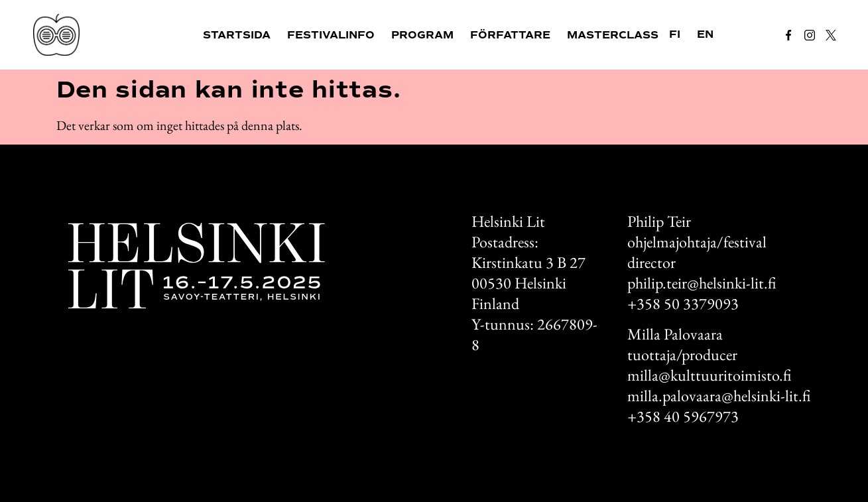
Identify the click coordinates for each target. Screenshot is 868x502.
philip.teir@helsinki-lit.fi (702, 283)
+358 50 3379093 (683, 303)
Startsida (237, 35)
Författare (510, 35)
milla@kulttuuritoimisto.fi (709, 375)
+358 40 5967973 (683, 416)
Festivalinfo (331, 35)
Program (422, 35)
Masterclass (613, 35)
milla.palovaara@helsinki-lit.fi (719, 396)
